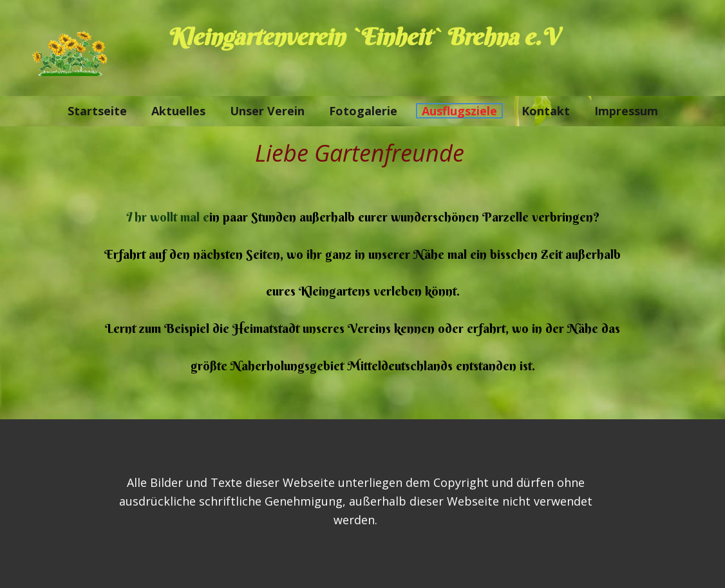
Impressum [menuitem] (626, 111)
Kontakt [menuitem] (546, 111)
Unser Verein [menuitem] (267, 111)
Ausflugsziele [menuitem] (459, 111)
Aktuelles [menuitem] (178, 111)
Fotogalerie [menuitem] (363, 111)
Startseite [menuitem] (97, 111)
